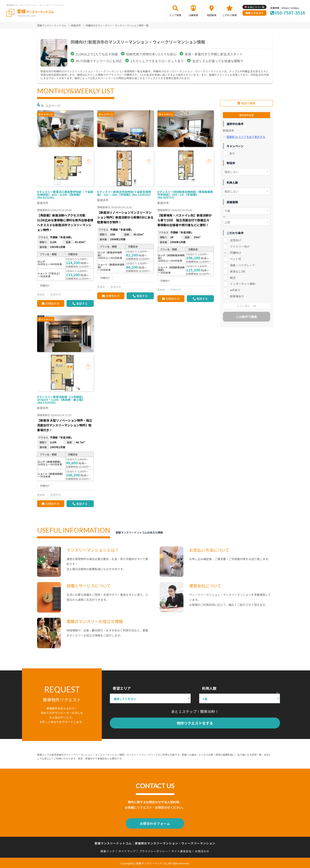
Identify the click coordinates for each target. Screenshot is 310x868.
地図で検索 (248, 102)
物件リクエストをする (195, 723)
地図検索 (212, 15)
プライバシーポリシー (153, 850)
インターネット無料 (243, 283)
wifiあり (235, 289)
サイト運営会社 (181, 850)
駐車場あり (237, 295)
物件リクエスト (254, 13)
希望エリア (122, 688)
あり (232, 152)
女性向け (236, 239)
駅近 (233, 276)
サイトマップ (127, 850)
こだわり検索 (230, 15)
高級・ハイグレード (243, 264)
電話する (82, 303)
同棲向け (236, 251)
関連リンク (108, 850)
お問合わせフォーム (155, 823)
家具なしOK (238, 270)
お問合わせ (52, 303)
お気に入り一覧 (256, 7)
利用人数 (209, 688)
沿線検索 (193, 15)
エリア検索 (175, 15)
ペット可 (236, 258)
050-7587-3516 (290, 13)
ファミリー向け (240, 245)
